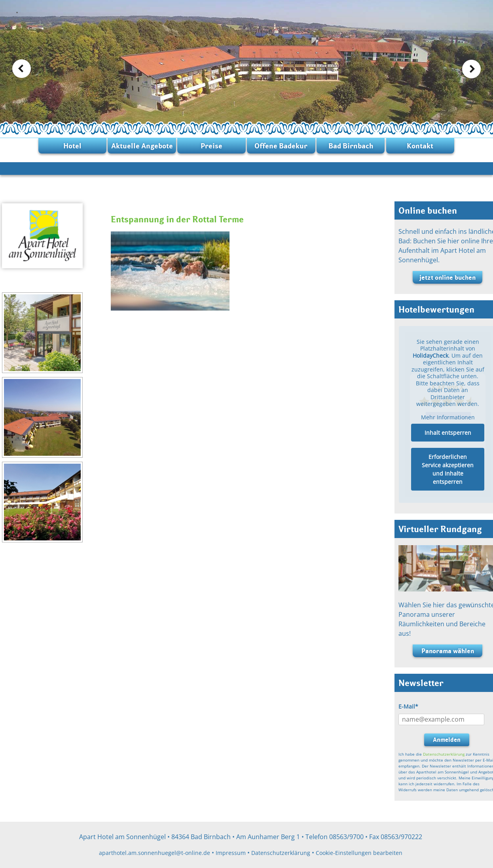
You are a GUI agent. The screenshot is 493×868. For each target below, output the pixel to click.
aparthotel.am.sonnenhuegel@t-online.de (155, 853)
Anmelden (447, 740)
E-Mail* (408, 706)
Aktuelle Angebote (142, 146)
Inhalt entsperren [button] (447, 433)
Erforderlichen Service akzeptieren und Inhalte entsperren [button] (448, 469)
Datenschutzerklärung (444, 754)
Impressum (231, 853)
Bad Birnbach (351, 146)
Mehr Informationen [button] (447, 417)
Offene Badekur (281, 146)
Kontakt (420, 146)
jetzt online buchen (447, 277)
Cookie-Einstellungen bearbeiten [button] (359, 853)
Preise (211, 146)
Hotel (72, 146)
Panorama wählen (448, 651)
